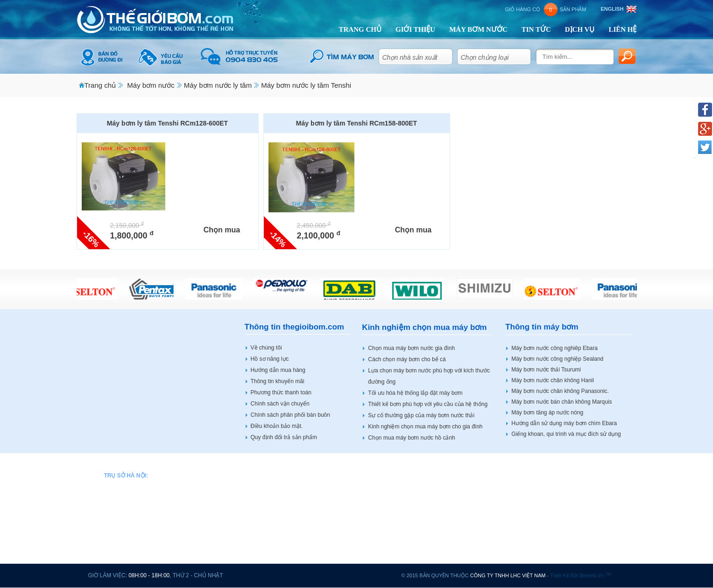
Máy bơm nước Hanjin (374, 502)
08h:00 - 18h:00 (149, 575)
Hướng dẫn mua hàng (278, 370)
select (444, 55)
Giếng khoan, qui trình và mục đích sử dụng (566, 434)
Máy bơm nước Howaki (376, 492)
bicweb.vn (596, 575)
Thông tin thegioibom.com (294, 327)
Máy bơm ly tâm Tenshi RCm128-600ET (167, 123)
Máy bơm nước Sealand (473, 502)
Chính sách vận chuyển (280, 404)
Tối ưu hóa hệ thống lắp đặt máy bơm (415, 393)
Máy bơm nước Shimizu (473, 539)
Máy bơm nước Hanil (373, 474)
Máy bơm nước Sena (470, 511)
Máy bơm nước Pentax (472, 474)
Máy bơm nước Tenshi (375, 530)
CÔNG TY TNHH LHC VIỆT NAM (508, 575)
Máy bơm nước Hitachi (375, 483)
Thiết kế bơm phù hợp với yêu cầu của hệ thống (428, 404)
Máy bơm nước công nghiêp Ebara (554, 348)
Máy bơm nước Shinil (470, 530)
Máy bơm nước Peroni (471, 483)
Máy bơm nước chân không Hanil (553, 380)
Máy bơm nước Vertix (567, 474)
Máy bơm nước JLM (372, 511)
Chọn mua (222, 230)
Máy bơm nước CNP (276, 502)
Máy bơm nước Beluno (279, 483)
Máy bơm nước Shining (569, 492)
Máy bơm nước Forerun (280, 558)
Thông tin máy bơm (542, 327)
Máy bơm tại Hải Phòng (570, 558)
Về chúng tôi (266, 348)
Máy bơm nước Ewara (278, 539)
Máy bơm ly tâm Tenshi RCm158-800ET (356, 123)
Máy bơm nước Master (375, 558)
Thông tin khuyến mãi (278, 381)
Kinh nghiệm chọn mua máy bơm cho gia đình (425, 427)
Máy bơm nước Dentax (279, 521)
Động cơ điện (557, 539)
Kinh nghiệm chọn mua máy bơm (424, 327)
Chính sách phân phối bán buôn (290, 415)
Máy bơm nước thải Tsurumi (546, 370)
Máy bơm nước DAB (276, 511)
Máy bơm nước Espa (276, 549)
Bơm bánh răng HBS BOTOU (577, 530)
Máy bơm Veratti (561, 521)
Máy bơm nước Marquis (377, 539)
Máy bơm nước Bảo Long (282, 492)
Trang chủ (100, 85)
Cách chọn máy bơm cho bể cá (407, 359)
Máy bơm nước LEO (372, 521)
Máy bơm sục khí (561, 511)
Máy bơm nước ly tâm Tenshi (306, 85)
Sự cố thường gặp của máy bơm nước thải (421, 415)
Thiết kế (560, 575)
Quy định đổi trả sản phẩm (284, 437)
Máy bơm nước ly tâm (218, 85)
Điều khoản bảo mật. (277, 426)
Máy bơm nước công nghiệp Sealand (557, 359)
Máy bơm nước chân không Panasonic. (560, 391)
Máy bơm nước (151, 85)
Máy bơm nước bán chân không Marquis (561, 402)
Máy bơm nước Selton (471, 521)
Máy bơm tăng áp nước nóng (547, 413)
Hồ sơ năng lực (270, 359)
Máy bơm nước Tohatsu (473, 558)
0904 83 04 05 (144, 492)
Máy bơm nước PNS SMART (480, 492)
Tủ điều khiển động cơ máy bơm (581, 549)
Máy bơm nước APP (275, 474)
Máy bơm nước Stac (565, 502)
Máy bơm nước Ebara (277, 530)
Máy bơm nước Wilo (565, 483)
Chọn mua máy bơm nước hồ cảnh (411, 438)
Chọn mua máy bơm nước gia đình (411, 348)
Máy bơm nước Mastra (375, 549)
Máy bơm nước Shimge (473, 549)
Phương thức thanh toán (281, 392)
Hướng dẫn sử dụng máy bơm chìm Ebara (564, 423)
